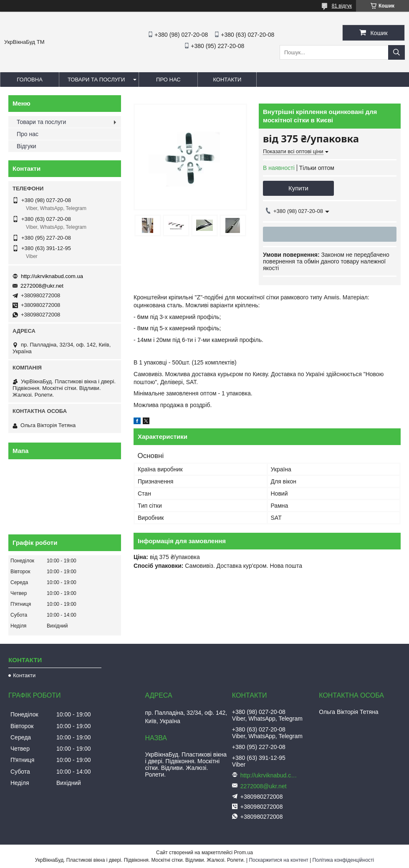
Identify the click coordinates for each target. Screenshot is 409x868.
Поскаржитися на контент (278, 860)
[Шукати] (396, 52)
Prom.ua (244, 853)
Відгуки (27, 146)
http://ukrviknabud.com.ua (52, 276)
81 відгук (342, 6)
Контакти (227, 80)
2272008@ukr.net (42, 286)
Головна (30, 80)
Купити (298, 188)
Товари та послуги (96, 80)
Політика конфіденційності (343, 860)
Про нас (168, 80)
